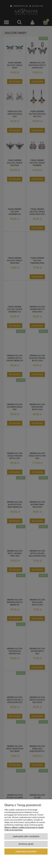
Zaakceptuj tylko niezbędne (26, 836)
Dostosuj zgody (26, 844)
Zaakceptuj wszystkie (26, 851)
